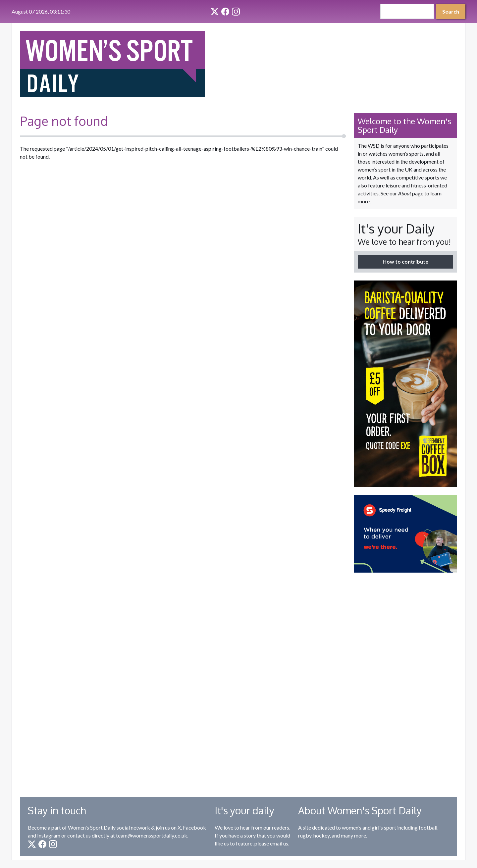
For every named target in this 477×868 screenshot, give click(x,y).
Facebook (194, 827)
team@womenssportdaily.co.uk (152, 835)
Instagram (49, 835)
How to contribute (405, 261)
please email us (271, 843)
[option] (405, 384)
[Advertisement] (405, 680)
